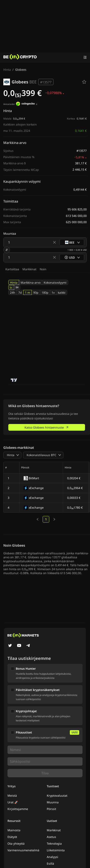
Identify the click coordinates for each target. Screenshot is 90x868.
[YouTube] (19, 646)
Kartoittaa (12, 269)
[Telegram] (28, 646)
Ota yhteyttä (16, 843)
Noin (43, 269)
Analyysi (52, 857)
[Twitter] (10, 646)
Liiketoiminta (56, 850)
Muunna (53, 802)
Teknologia (54, 843)
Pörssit (51, 809)
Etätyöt (12, 837)
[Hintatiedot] (25, 104)
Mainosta (14, 830)
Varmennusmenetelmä (23, 850)
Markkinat (29, 269)
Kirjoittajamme (18, 809)
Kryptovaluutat (57, 796)
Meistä (12, 796)
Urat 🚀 (13, 802)
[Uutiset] (20, 57)
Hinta (7, 70)
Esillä (50, 864)
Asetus (51, 837)
